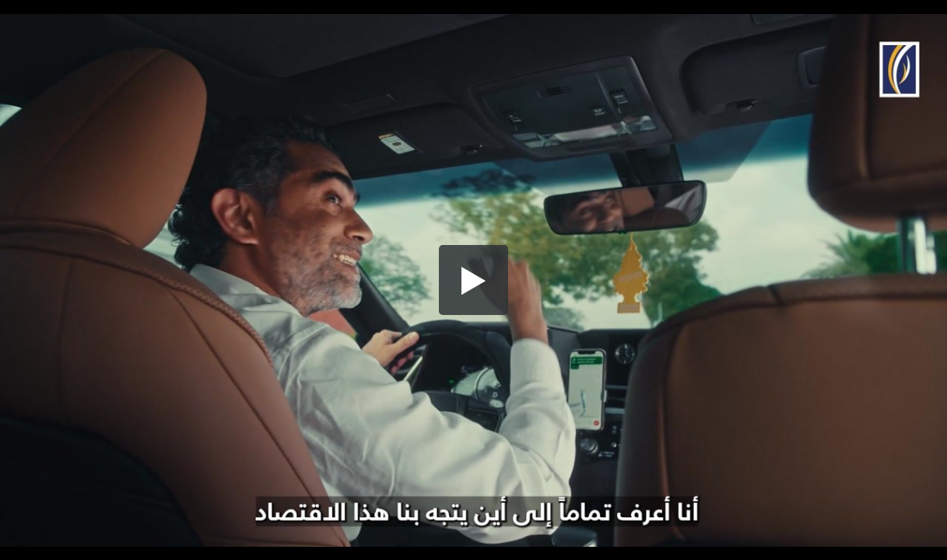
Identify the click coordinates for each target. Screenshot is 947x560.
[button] (474, 280)
